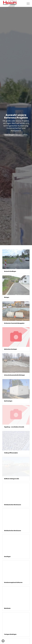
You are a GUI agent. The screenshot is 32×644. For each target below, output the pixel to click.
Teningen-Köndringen (10, 634)
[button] (3, 641)
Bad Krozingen (8, 401)
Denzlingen (7, 556)
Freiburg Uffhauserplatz (11, 453)
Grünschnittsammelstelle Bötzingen (14, 375)
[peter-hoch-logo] (13, 3)
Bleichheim (7, 608)
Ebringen (7, 297)
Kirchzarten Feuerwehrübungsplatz (14, 323)
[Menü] (27, 3)
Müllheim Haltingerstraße (12, 479)
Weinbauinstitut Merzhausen (13, 505)
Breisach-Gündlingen (10, 271)
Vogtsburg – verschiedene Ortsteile (14, 427)
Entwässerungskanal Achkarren (13, 582)
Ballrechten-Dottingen (10, 349)
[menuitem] (27, 3)
